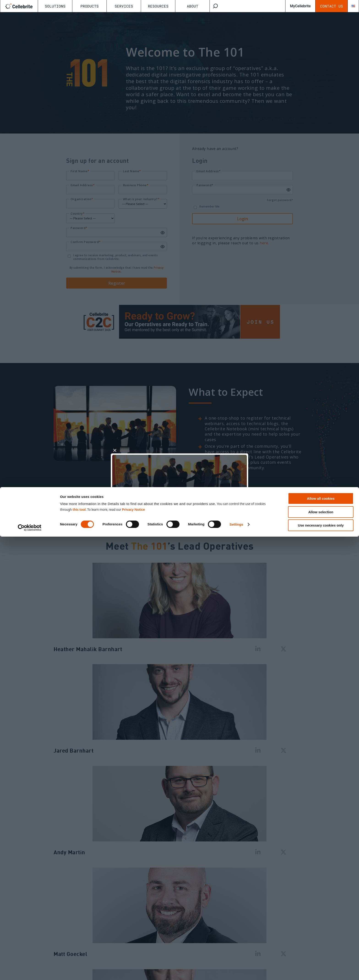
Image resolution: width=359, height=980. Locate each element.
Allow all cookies (321, 942)
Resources (158, 6)
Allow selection (321, 955)
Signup (146, 508)
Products (90, 6)
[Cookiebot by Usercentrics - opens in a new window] (30, 971)
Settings (237, 968)
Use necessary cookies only (321, 969)
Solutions (55, 6)
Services (124, 6)
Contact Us (332, 6)
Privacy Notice (133, 953)
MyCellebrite (300, 6)
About (193, 6)
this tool (79, 953)
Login (213, 508)
